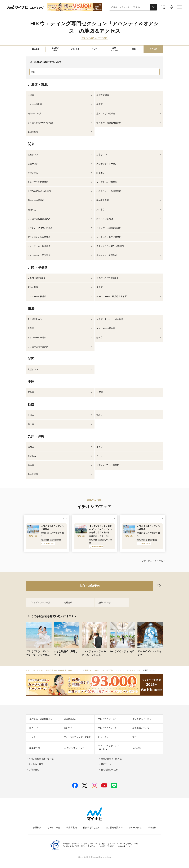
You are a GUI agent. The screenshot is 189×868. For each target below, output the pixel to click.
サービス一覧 (54, 827)
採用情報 (152, 827)
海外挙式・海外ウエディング (71, 670)
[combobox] (130, 7)
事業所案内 (72, 827)
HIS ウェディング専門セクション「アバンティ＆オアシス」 (118, 670)
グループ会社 (135, 827)
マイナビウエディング (35, 670)
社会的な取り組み (91, 827)
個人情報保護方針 (114, 827)
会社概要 (37, 827)
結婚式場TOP (51, 670)
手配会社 (88, 670)
